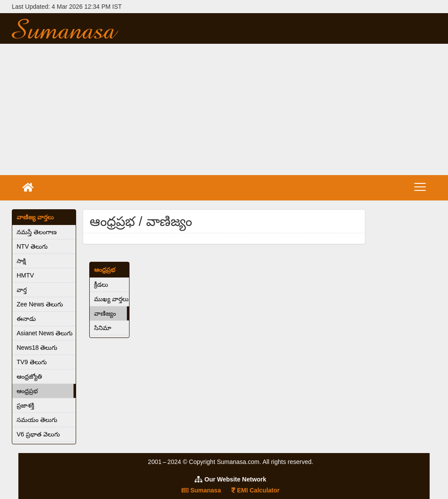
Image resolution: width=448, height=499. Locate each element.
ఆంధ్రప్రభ (27, 391)
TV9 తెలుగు (32, 362)
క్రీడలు (101, 285)
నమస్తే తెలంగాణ (37, 232)
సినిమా (103, 328)
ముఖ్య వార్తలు (111, 299)
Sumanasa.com (79, 28)
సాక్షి (21, 261)
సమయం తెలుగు (37, 420)
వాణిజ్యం (105, 313)
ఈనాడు (26, 319)
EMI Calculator (255, 490)
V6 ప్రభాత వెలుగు (38, 434)
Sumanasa (201, 490)
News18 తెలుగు (37, 348)
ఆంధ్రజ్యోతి (29, 376)
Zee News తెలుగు (40, 304)
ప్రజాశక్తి (25, 405)
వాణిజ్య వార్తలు (35, 217)
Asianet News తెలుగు (45, 333)
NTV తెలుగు (32, 246)
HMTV (25, 275)
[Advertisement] (224, 109)
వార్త (22, 290)
